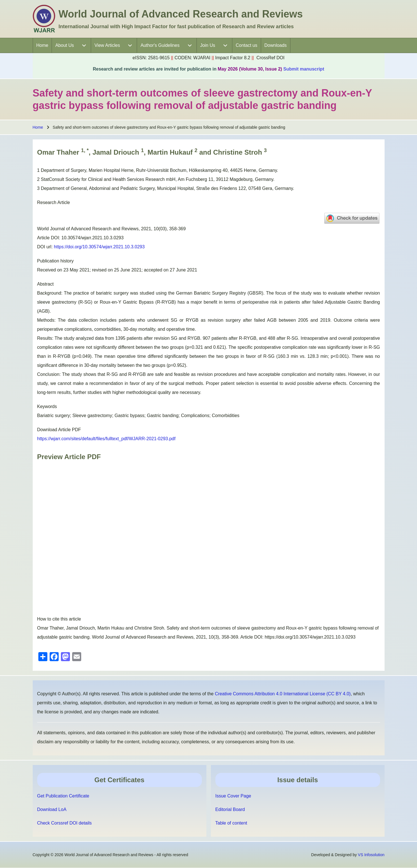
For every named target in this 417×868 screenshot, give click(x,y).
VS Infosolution (371, 855)
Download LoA (52, 809)
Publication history (56, 261)
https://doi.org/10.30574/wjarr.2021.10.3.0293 (99, 247)
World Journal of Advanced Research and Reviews (181, 14)
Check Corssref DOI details (65, 823)
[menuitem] (42, 45)
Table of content (231, 823)
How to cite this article (59, 619)
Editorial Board (230, 809)
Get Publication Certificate (63, 796)
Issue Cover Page (233, 796)
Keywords (47, 406)
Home (38, 127)
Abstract (46, 284)
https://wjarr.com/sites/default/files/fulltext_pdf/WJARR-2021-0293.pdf (106, 439)
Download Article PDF (59, 430)
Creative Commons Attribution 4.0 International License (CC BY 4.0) (283, 694)
